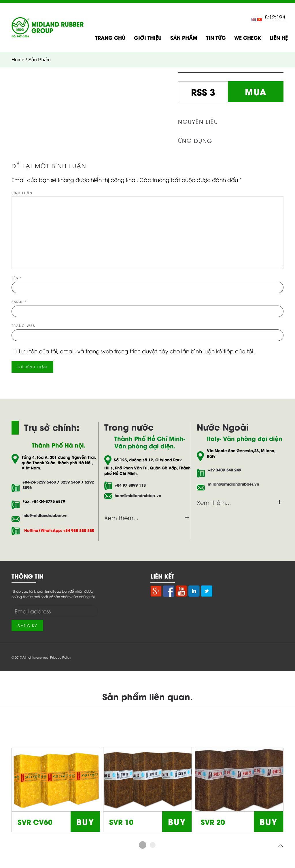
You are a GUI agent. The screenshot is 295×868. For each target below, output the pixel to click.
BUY (85, 821)
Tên (17, 277)
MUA (256, 91)
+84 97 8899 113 (130, 485)
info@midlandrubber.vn (45, 515)
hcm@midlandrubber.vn (137, 495)
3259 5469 (70, 482)
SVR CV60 (35, 821)
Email (19, 301)
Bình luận (22, 193)
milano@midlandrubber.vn (233, 484)
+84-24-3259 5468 (39, 482)
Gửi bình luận (32, 367)
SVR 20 (213, 821)
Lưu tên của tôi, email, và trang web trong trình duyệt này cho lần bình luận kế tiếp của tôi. (137, 351)
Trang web (23, 325)
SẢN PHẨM (184, 37)
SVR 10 (121, 821)
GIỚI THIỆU (148, 37)
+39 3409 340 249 (224, 470)
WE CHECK (248, 37)
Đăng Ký (27, 625)
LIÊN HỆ (279, 37)
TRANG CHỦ (110, 37)
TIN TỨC (216, 37)
